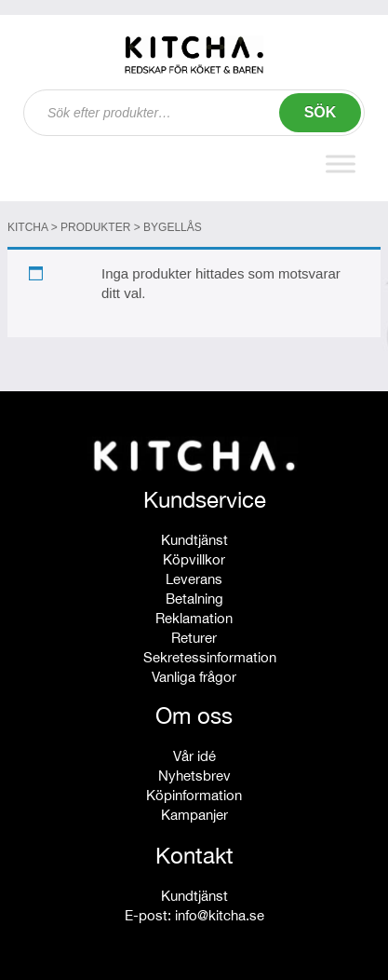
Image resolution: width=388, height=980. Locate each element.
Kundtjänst (194, 540)
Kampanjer (194, 815)
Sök (321, 112)
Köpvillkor (194, 559)
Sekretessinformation (210, 657)
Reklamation (194, 618)
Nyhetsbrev (194, 776)
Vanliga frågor (194, 677)
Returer (194, 638)
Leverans (194, 579)
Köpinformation (194, 795)
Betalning (194, 599)
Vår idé (194, 756)
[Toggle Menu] (341, 163)
